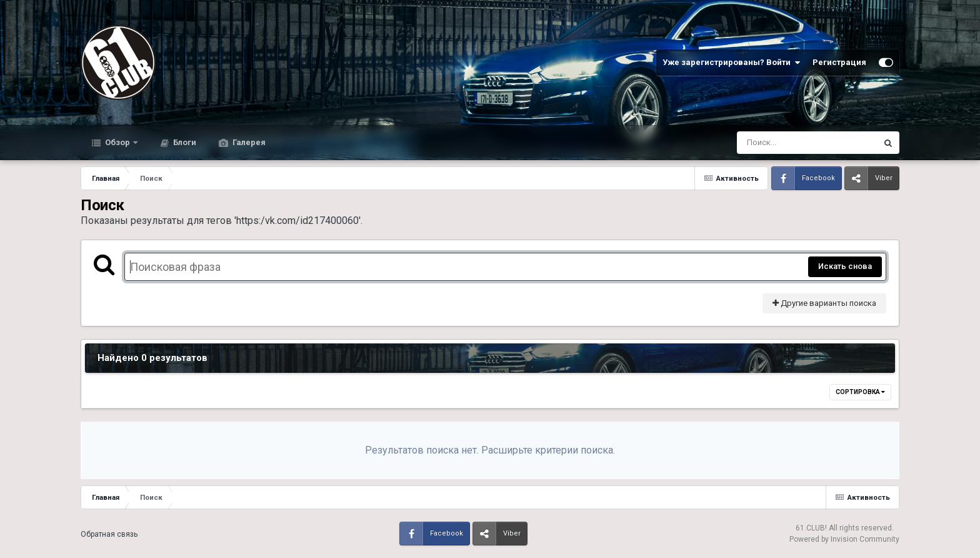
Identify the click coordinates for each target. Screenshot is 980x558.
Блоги (184, 142)
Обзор (117, 142)
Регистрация (839, 62)
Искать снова (845, 266)
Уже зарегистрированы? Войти (731, 63)
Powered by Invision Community (844, 539)
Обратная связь (109, 534)
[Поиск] (783, 143)
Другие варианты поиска (824, 303)
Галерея (248, 142)
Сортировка (860, 392)
